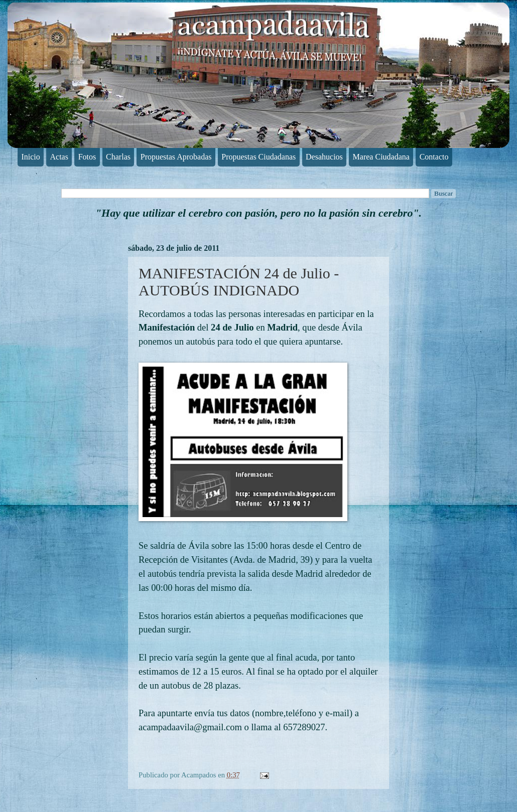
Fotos (87, 157)
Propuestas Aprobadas (176, 157)
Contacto (434, 157)
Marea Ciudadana (381, 157)
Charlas (118, 157)
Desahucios (324, 157)
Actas (59, 157)
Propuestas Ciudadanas (258, 157)
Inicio (30, 157)
